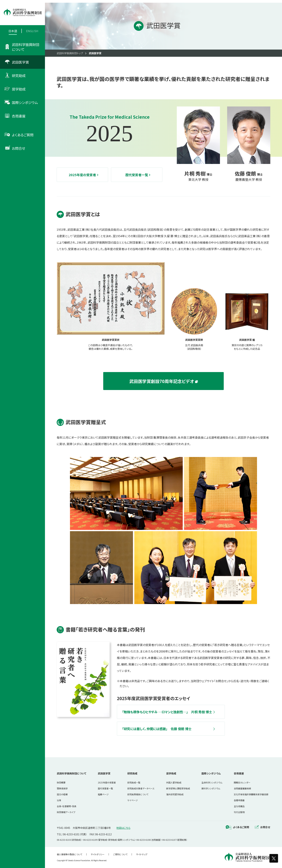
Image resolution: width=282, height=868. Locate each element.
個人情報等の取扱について (70, 854)
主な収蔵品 (239, 806)
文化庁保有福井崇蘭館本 (251, 794)
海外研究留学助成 (175, 794)
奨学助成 (171, 773)
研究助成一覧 (134, 782)
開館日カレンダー (242, 782)
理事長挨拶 (62, 788)
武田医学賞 (104, 773)
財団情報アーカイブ (66, 812)
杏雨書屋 (239, 773)
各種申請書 (239, 800)
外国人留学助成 (174, 782)
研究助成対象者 (141, 788)
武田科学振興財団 (72, 773)
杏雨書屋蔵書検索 (242, 788)
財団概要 (61, 782)
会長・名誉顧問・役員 (67, 806)
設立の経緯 (62, 794)
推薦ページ (103, 794)
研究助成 (132, 773)
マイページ (133, 800)
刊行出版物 (239, 812)
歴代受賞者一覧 (105, 788)
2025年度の (107, 782)
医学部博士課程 (178, 788)
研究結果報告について (138, 794)
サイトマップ (142, 854)
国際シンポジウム (211, 773)
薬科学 (211, 788)
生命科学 (212, 782)
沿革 (59, 800)
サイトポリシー (98, 854)
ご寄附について (120, 854)
